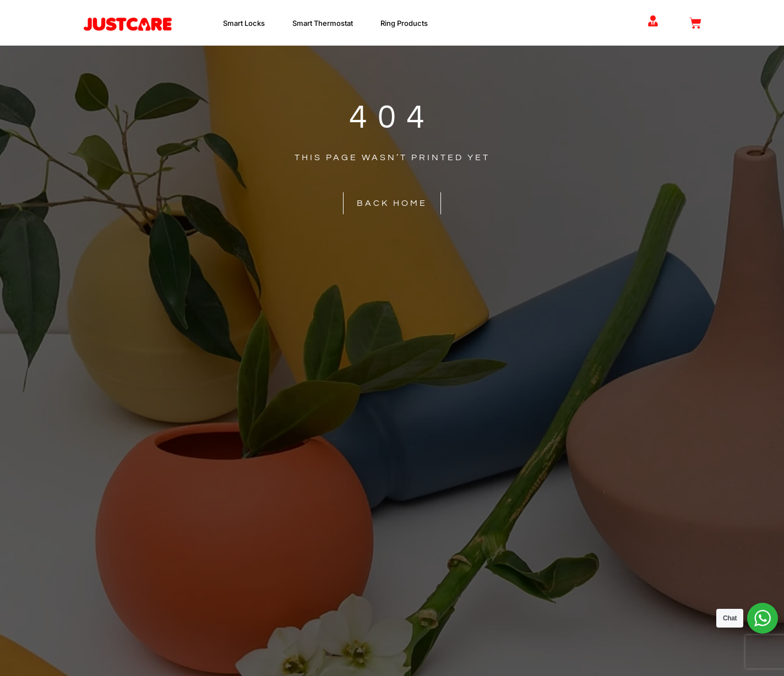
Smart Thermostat (325, 23)
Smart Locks (247, 23)
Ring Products (407, 23)
